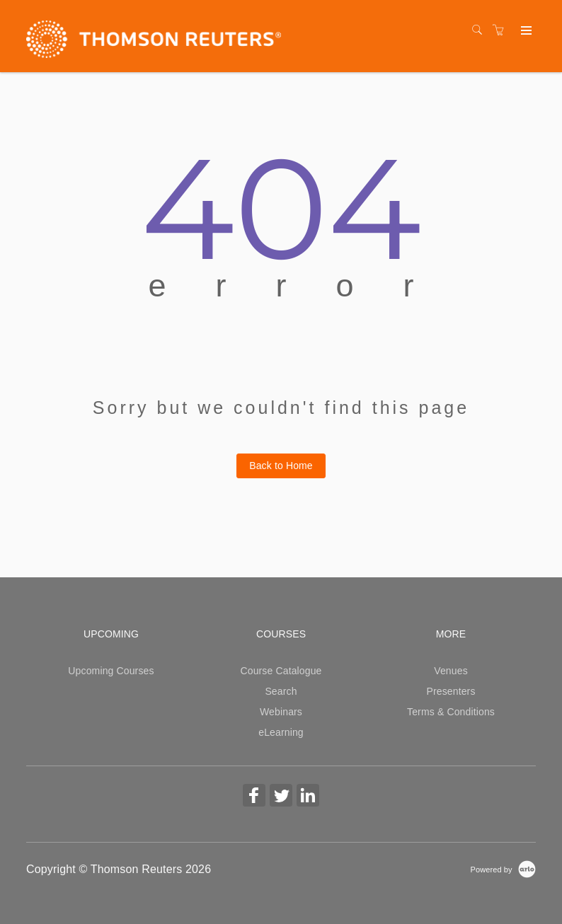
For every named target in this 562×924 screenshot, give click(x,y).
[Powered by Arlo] (503, 869)
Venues (451, 671)
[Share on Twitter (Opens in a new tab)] (281, 797)
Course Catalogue (281, 671)
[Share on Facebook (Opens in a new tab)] (254, 797)
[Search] (481, 30)
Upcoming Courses (111, 671)
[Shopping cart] (502, 30)
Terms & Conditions (451, 712)
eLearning (281, 732)
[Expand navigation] (525, 31)
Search (281, 691)
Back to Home (281, 466)
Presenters (451, 691)
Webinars (281, 712)
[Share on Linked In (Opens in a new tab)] (308, 797)
